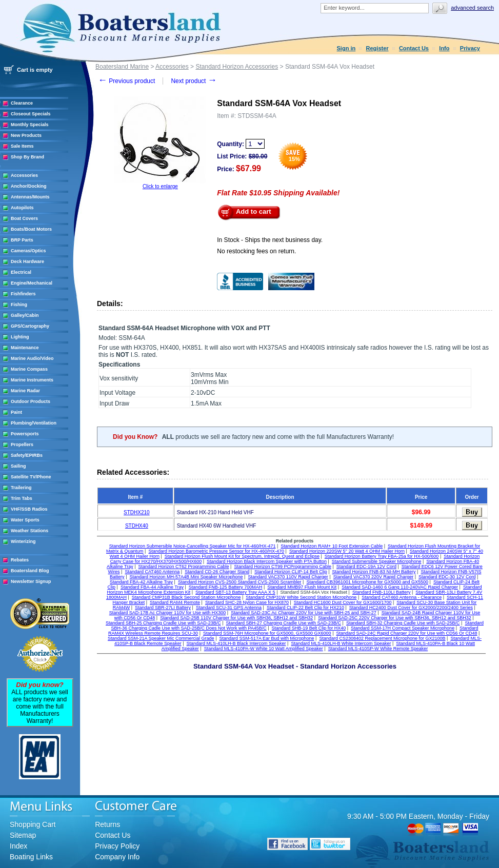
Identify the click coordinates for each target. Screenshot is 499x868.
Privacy (470, 48)
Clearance (22, 103)
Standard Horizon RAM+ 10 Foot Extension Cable (332, 546)
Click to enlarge (160, 186)
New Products (26, 135)
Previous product (126, 81)
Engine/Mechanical (32, 283)
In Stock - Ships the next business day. (270, 240)
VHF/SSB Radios (29, 509)
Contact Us (414, 48)
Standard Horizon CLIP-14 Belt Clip (291, 572)
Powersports (25, 434)
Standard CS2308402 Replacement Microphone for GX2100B (382, 638)
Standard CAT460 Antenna (152, 572)
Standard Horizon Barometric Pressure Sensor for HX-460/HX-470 (216, 551)
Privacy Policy (117, 846)
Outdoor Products (31, 401)
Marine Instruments (32, 380)
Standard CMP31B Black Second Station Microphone (186, 597)
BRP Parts (22, 240)
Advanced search (472, 8)
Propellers (22, 445)
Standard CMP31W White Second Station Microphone (301, 597)
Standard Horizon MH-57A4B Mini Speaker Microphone (186, 577)
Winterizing (23, 541)
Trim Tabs (22, 498)
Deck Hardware (27, 261)
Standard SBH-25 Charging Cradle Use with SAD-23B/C (163, 623)
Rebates (20, 560)
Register (377, 48)
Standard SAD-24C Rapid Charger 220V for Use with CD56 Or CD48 (406, 633)
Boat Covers (24, 218)
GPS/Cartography (30, 326)
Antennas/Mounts (30, 197)
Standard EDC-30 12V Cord (447, 577)
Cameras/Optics (28, 251)
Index (18, 846)
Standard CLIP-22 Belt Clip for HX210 (305, 608)
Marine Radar (25, 391)
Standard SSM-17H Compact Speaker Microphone (403, 628)
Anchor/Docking (29, 186)
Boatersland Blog (30, 571)
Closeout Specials (31, 114)
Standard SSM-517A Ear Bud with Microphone (266, 638)
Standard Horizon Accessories (237, 67)
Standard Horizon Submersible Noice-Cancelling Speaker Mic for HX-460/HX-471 (193, 546)
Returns (107, 824)
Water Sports (25, 520)
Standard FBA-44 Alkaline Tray (152, 587)
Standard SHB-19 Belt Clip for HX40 (309, 628)
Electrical (21, 272)
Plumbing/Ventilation (34, 423)
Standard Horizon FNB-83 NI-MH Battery (374, 572)
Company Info (117, 857)
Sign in (346, 48)
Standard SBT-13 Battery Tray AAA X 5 (235, 592)
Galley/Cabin (25, 315)
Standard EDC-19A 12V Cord (366, 567)
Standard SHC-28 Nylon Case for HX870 (247, 602)
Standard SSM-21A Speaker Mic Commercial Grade (161, 638)
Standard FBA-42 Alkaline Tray (141, 582)
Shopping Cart (33, 824)
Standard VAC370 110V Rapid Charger (288, 577)
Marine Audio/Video (32, 358)
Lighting (20, 337)
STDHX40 (137, 526)
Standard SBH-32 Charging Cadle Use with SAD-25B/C (403, 623)
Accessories (24, 175)
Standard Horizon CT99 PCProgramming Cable (283, 567)
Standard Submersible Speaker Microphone (377, 561)
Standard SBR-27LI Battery (163, 608)
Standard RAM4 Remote (175, 602)
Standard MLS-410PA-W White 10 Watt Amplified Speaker (264, 649)
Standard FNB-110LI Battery (382, 592)
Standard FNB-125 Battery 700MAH (226, 587)
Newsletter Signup (31, 581)
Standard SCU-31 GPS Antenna (229, 608)
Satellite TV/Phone (31, 477)
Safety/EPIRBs (27, 455)
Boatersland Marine (122, 67)
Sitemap (23, 835)
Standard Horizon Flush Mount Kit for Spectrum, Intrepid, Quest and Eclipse (242, 556)
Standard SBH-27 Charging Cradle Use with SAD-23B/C (284, 623)
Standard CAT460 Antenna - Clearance (402, 597)
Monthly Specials (30, 125)
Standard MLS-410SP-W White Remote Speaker (378, 649)
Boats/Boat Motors (31, 229)
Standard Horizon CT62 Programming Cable (183, 567)
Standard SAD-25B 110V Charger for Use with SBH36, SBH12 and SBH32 (236, 618)
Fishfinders (23, 294)
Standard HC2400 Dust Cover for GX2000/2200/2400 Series (411, 608)
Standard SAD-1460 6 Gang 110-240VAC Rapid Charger (400, 587)
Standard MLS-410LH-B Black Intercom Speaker (236, 643)
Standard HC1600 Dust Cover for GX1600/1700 (343, 602)
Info (444, 48)
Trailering (21, 488)
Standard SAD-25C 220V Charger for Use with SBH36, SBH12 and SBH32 (395, 618)
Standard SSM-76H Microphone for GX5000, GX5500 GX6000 (267, 633)
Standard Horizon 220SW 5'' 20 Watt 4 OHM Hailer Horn (347, 551)
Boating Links (31, 857)
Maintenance (25, 348)
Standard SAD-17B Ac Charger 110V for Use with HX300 (168, 613)
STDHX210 (137, 512)
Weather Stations (29, 531)
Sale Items (22, 146)
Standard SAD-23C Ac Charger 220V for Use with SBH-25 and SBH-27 (304, 613)
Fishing (19, 305)
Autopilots (22, 208)
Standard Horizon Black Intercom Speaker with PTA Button (267, 561)
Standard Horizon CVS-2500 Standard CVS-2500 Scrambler (240, 582)
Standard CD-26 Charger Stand (217, 572)
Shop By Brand (27, 157)
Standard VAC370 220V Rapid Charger (373, 577)
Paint (16, 412)
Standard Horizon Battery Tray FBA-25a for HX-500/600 (382, 556)
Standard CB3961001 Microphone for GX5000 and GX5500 (367, 582)
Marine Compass (29, 369)
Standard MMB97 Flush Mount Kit (302, 587)
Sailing (18, 466)
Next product (194, 81)
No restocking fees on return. (256, 251)
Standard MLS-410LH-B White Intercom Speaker (341, 643)
